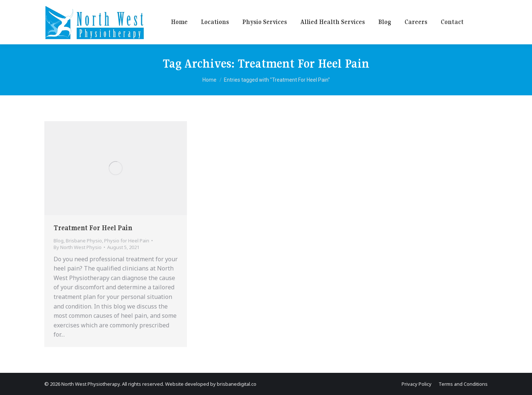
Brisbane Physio (84, 241)
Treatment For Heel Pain (93, 228)
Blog (59, 241)
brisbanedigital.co (237, 384)
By (78, 247)
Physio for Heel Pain (127, 241)
